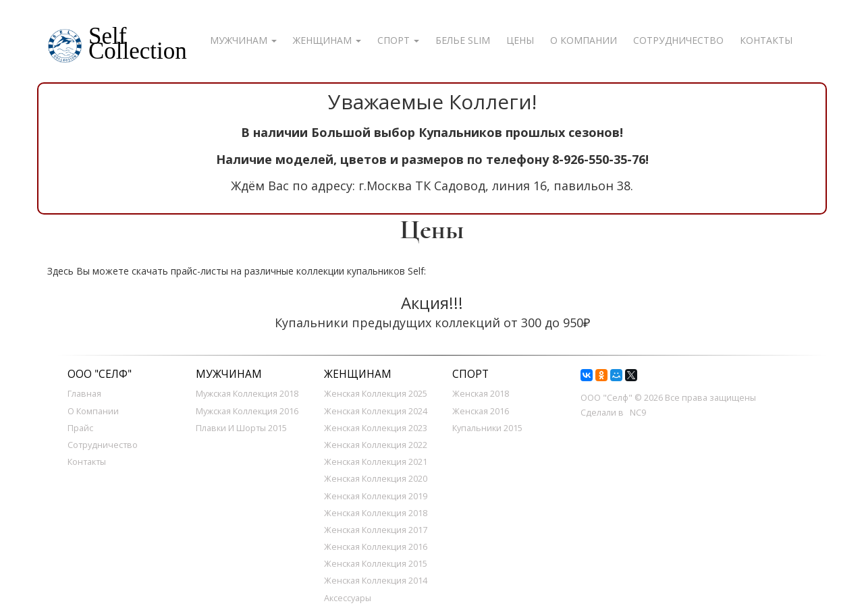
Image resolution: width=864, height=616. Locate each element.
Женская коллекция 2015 (376, 564)
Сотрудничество (678, 40)
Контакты (766, 40)
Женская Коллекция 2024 (376, 411)
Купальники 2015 (487, 428)
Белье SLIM (463, 40)
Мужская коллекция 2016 (247, 411)
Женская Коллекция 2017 (376, 530)
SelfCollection (138, 44)
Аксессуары (348, 598)
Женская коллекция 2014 (376, 581)
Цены (520, 40)
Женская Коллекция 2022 (376, 445)
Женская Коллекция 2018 (376, 513)
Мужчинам (243, 40)
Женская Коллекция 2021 (376, 462)
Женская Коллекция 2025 (376, 394)
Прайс (80, 428)
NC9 (638, 413)
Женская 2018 (481, 394)
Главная (84, 394)
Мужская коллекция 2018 (247, 394)
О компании (584, 40)
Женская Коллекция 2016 (376, 547)
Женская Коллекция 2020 (376, 479)
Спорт (398, 40)
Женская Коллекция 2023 (376, 428)
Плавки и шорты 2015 (241, 428)
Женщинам (327, 40)
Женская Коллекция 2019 (376, 496)
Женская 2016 (481, 411)
